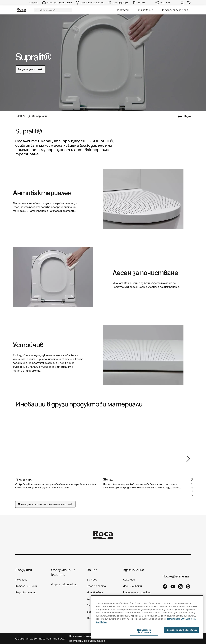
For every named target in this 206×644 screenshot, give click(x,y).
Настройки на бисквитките (87, 641)
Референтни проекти (137, 592)
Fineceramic (23, 479)
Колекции (21, 580)
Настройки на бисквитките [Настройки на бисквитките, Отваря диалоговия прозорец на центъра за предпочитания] (144, 631)
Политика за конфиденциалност (90, 636)
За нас (92, 570)
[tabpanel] (103, 63)
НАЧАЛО (21, 116)
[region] (147, 617)
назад (187, 116)
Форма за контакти (64, 584)
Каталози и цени (26, 586)
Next (188, 459)
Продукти (122, 10)
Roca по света (96, 586)
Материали (39, 116)
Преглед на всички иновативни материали (45, 504)
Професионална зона (174, 10)
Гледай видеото (30, 69)
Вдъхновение (145, 10)
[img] (57, 445)
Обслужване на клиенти (63, 572)
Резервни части (26, 592)
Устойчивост (96, 592)
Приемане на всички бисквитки (181, 630)
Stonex (108, 479)
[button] (36, 10)
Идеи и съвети (132, 586)
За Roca (92, 580)
